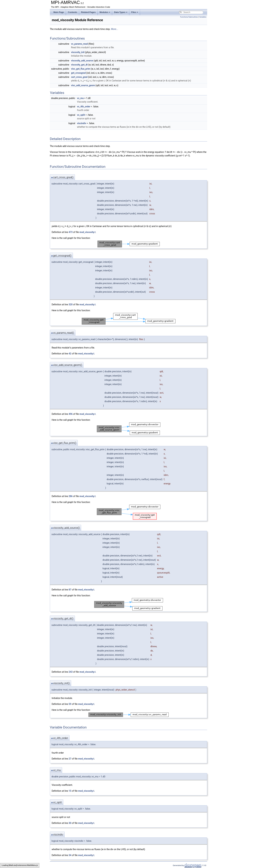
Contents (72, 12)
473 (71, 232)
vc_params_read (79, 44)
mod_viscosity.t (88, 232)
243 (71, 672)
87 (70, 590)
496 (71, 414)
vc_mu (80, 98)
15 (70, 791)
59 (70, 704)
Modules (105, 12)
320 (71, 304)
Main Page (59, 12)
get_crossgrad (78, 73)
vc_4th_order (84, 107)
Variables (203, 17)
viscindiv (82, 123)
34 (70, 855)
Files (135, 12)
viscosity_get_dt (79, 65)
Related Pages (88, 12)
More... (114, 29)
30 (70, 823)
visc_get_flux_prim (81, 69)
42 (70, 354)
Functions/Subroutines (189, 17)
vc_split (81, 115)
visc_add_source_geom (83, 85)
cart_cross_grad (79, 77)
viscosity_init (78, 52)
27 (70, 759)
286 (71, 496)
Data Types (121, 12)
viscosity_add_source (82, 61)
